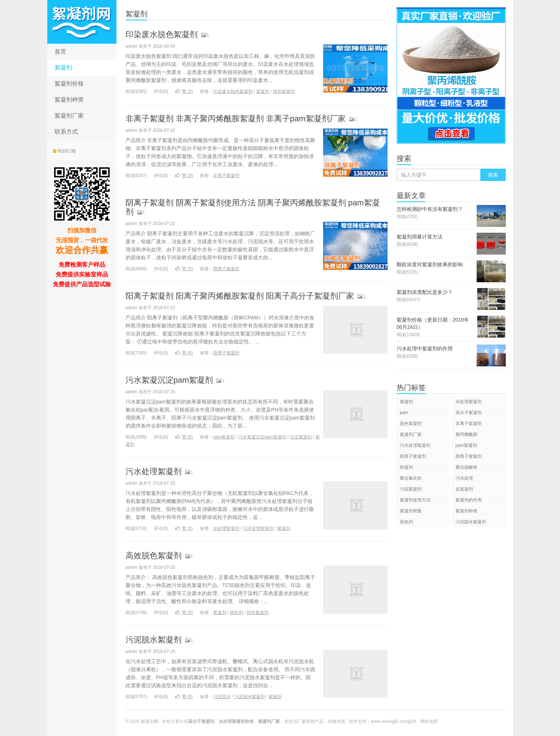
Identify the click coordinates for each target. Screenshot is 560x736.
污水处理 (464, 478)
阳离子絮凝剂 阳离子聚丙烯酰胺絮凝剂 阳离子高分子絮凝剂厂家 (240, 296)
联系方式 (66, 132)
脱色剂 (237, 613)
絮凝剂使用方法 (415, 500)
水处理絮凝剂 (226, 528)
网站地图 (429, 721)
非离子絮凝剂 (226, 176)
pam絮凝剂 (224, 437)
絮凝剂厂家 (69, 116)
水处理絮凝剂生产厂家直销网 (82, 22)
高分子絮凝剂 (469, 413)
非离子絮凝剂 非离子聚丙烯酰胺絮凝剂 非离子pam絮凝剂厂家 (236, 119)
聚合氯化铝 (411, 478)
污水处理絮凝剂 (154, 471)
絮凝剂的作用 (469, 500)
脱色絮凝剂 (284, 91)
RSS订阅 (64, 151)
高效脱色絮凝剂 (154, 556)
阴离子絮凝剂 (226, 269)
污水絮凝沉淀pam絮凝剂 (169, 380)
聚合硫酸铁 (466, 467)
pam (404, 413)
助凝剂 (406, 467)
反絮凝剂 (464, 489)
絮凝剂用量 (411, 511)
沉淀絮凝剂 (301, 437)
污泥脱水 (222, 697)
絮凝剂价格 (69, 84)
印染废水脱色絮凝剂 (162, 34)
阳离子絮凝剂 (226, 353)
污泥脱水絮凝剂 (154, 640)
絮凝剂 (63, 68)
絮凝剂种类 (69, 100)
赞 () (184, 91)
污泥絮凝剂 (411, 489)
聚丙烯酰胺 (466, 434)
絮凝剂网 (150, 721)
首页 (60, 52)
